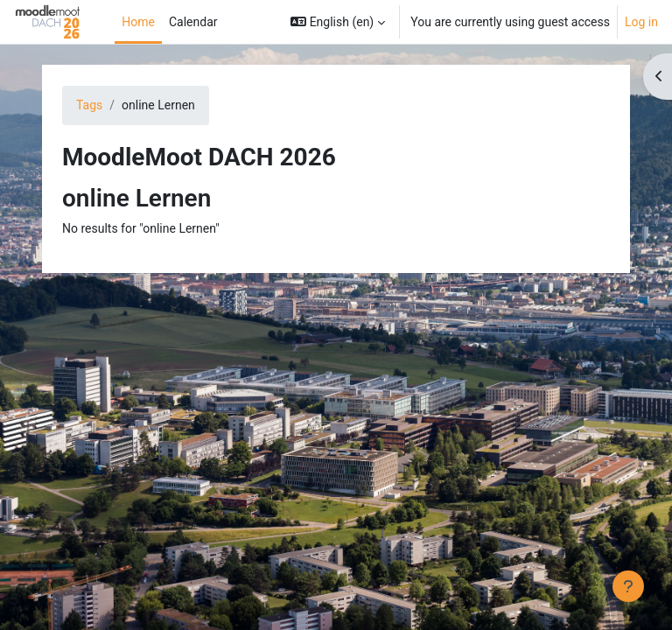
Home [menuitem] (138, 22)
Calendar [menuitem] (193, 22)
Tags (89, 105)
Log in (641, 22)
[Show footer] (628, 586)
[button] (338, 22)
